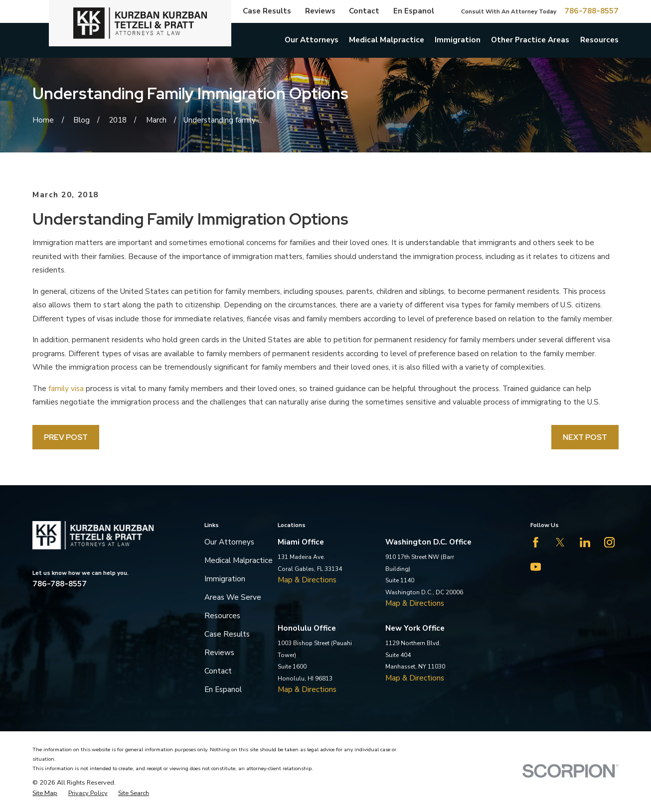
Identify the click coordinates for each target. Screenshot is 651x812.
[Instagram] (609, 542)
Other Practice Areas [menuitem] (530, 40)
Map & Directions (307, 580)
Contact (364, 11)
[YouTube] (536, 567)
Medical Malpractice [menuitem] (387, 40)
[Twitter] (560, 542)
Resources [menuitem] (599, 40)
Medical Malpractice (239, 560)
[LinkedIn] (585, 542)
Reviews (320, 11)
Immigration (225, 579)
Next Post (585, 437)
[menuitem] (45, 793)
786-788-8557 (591, 11)
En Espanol (414, 11)
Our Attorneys (229, 542)
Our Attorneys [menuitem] (312, 40)
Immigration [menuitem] (458, 40)
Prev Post (66, 437)
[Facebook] (536, 542)
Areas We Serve (233, 597)
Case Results (267, 11)
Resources (222, 616)
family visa (66, 389)
